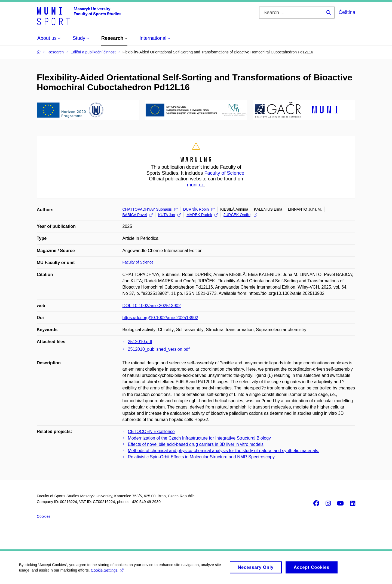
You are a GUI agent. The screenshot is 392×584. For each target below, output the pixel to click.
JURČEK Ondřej (240, 215)
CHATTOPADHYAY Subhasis (150, 209)
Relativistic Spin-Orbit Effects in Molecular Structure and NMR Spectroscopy (201, 457)
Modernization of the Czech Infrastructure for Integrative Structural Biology (200, 438)
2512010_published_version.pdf (159, 349)
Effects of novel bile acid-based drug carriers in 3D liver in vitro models (196, 444)
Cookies (44, 516)
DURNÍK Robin (199, 209)
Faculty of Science (224, 173)
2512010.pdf (140, 342)
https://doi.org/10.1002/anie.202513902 (160, 318)
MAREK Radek (202, 215)
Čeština (347, 12)
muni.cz (195, 185)
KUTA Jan (169, 215)
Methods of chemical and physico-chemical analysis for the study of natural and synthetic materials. (224, 451)
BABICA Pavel (138, 215)
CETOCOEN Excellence (151, 432)
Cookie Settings (107, 573)
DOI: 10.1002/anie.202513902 (152, 306)
